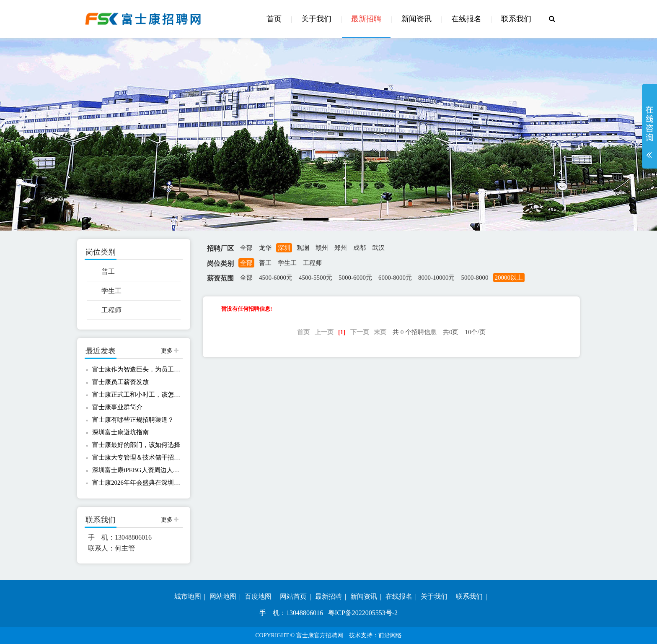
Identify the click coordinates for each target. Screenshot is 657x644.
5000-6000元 (355, 278)
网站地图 (223, 596)
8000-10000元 (437, 278)
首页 (274, 19)
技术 (355, 635)
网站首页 (293, 596)
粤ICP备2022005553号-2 (363, 613)
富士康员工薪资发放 (120, 382)
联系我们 (516, 19)
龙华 (265, 248)
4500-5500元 (316, 278)
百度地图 (258, 596)
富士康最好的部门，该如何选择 (136, 445)
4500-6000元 (276, 278)
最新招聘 (366, 19)
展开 (649, 132)
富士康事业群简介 (117, 407)
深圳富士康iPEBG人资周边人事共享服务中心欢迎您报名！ (137, 470)
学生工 (111, 291)
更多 (170, 351)
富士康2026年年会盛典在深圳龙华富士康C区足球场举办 (137, 483)
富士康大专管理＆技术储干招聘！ (137, 457)
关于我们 (316, 19)
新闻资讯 (416, 19)
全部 (246, 248)
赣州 (322, 248)
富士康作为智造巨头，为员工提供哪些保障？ (137, 369)
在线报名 (466, 19)
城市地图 (188, 596)
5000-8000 (475, 278)
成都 (360, 248)
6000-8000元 (395, 278)
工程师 (111, 310)
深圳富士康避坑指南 (120, 432)
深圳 (284, 248)
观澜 (303, 248)
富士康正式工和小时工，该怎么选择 (137, 395)
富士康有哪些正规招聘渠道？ (133, 420)
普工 (108, 271)
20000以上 (509, 278)
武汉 (378, 248)
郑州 (341, 248)
